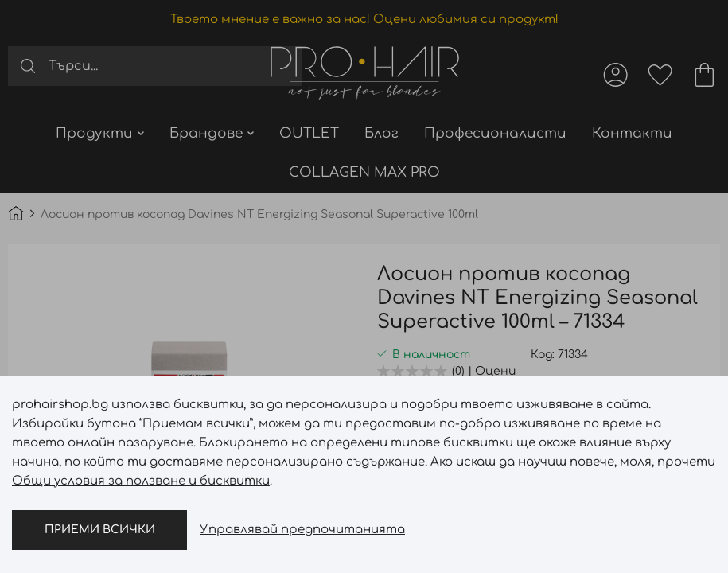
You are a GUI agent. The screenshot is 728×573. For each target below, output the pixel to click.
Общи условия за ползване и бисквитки (141, 481)
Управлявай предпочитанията (302, 530)
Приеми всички (100, 530)
